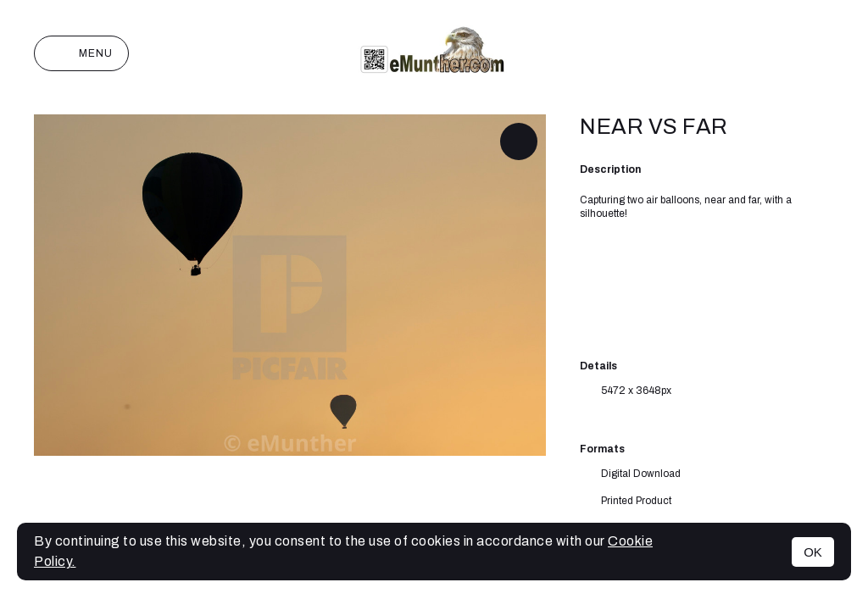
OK (813, 552)
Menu (81, 53)
